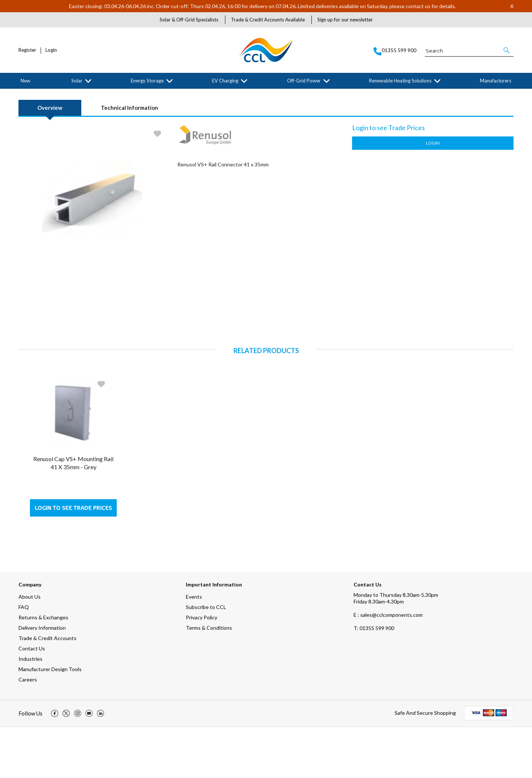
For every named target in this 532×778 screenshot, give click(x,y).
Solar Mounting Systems (74, 95)
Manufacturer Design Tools (50, 720)
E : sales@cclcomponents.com (388, 666)
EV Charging (225, 81)
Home (24, 95)
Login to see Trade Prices (73, 559)
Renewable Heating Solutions (400, 81)
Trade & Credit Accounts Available (268, 20)
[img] (55, 765)
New (25, 81)
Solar (77, 81)
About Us (30, 648)
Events (194, 648)
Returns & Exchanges (43, 668)
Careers (28, 730)
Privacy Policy (202, 668)
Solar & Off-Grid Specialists (189, 20)
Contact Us (32, 699)
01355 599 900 (374, 679)
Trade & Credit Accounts (47, 689)
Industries (30, 710)
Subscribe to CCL (206, 658)
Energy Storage (147, 81)
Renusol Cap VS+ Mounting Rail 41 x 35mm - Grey (73, 514)
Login (51, 50)
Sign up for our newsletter (345, 20)
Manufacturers (496, 81)
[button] (507, 50)
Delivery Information (42, 679)
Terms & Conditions (209, 679)
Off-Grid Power (304, 81)
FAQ (24, 658)
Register (27, 50)
